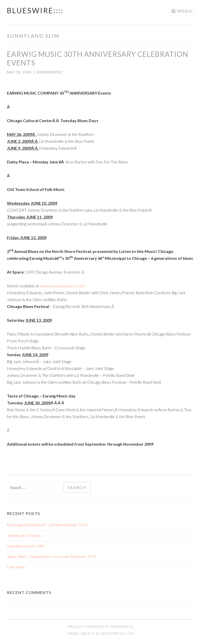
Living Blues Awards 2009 (26, 546)
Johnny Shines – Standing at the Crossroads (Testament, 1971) (52, 557)
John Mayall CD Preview (24, 536)
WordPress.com (117, 634)
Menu (185, 11)
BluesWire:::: (35, 10)
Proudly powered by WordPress (101, 627)
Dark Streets (16, 567)
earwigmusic (50, 72)
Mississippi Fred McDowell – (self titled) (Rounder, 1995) (47, 525)
